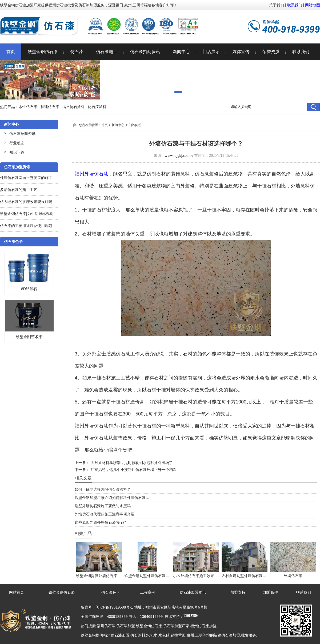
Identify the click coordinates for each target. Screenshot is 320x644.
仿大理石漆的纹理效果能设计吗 (26, 202)
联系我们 (295, 5)
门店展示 (211, 52)
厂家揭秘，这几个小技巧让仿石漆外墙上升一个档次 (133, 470)
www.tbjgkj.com (177, 156)
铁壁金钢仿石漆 (43, 52)
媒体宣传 (241, 52)
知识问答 (17, 152)
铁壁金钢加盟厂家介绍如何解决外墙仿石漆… (112, 498)
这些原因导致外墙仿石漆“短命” (100, 522)
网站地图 (313, 5)
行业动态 (17, 143)
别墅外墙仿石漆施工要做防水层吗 (103, 506)
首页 (11, 52)
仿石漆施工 (107, 52)
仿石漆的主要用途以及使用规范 (26, 226)
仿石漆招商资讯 (145, 52)
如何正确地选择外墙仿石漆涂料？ (103, 489)
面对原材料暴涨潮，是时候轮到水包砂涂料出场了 (131, 463)
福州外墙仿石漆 (91, 174)
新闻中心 (181, 52)
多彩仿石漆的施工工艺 (19, 190)
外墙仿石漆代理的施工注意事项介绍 (105, 514)
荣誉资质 (271, 52)
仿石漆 (77, 52)
